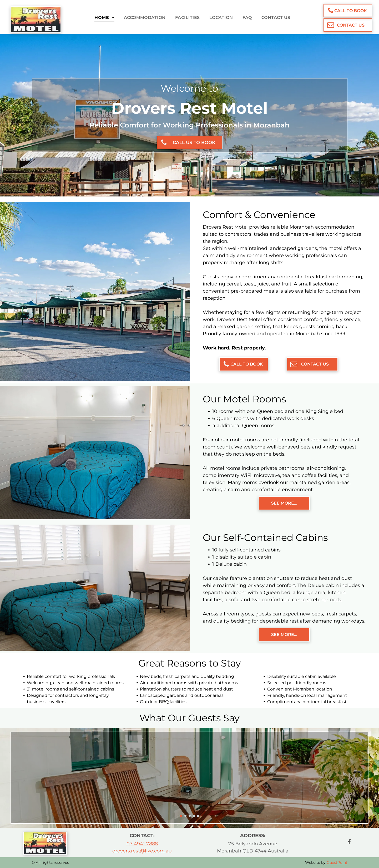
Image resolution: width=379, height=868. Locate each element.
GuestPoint (337, 862)
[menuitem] (101, 18)
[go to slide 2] (185, 816)
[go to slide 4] (194, 816)
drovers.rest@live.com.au (142, 851)
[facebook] (349, 843)
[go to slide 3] (190, 816)
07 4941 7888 (142, 844)
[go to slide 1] (181, 816)
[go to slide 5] (198, 816)
